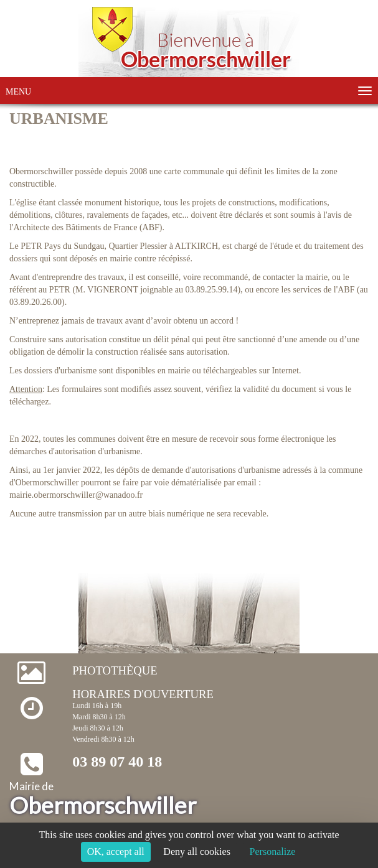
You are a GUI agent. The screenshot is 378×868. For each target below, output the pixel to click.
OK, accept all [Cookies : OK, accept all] (116, 852)
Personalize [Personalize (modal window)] (273, 852)
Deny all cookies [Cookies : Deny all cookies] (197, 852)
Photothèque (115, 670)
